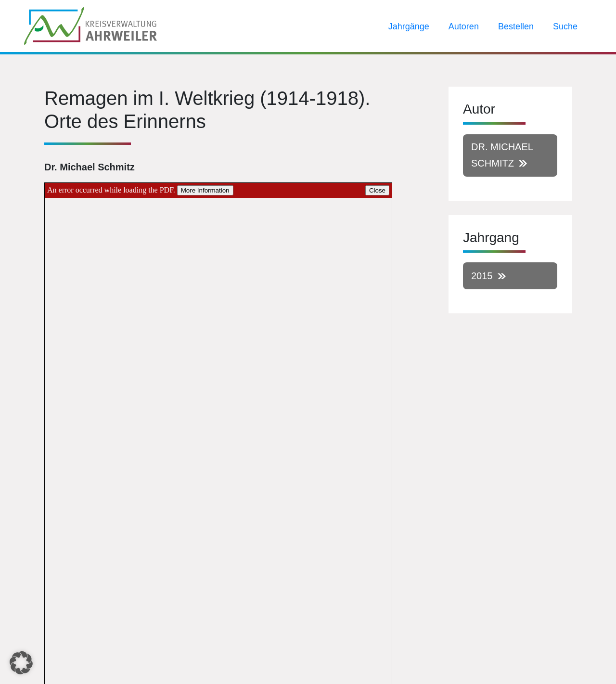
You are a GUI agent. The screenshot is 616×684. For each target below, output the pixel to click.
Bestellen (516, 26)
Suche (565, 26)
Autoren (464, 26)
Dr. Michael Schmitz (502, 155)
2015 (482, 276)
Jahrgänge (409, 26)
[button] (21, 663)
